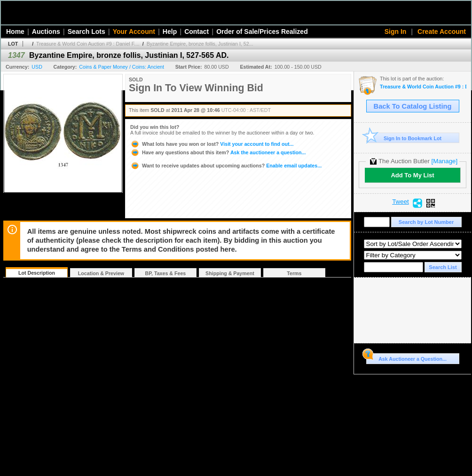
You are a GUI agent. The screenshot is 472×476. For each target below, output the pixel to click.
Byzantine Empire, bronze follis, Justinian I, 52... (200, 44)
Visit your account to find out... (212, 144)
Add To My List (412, 175)
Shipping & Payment (230, 273)
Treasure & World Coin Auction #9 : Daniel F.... (88, 44)
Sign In (396, 32)
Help (170, 32)
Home (15, 32)
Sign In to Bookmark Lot (404, 138)
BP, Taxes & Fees (166, 273)
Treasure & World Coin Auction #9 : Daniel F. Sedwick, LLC (423, 87)
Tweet (401, 202)
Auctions (46, 32)
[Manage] (444, 161)
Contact (197, 32)
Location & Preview (101, 273)
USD (37, 67)
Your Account (134, 32)
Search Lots (87, 32)
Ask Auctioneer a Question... (406, 357)
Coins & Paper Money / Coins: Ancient (122, 67)
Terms (294, 273)
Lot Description (37, 273)
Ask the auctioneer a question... (218, 152)
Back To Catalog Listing (413, 106)
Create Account (442, 32)
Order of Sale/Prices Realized (262, 32)
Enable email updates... (226, 166)
